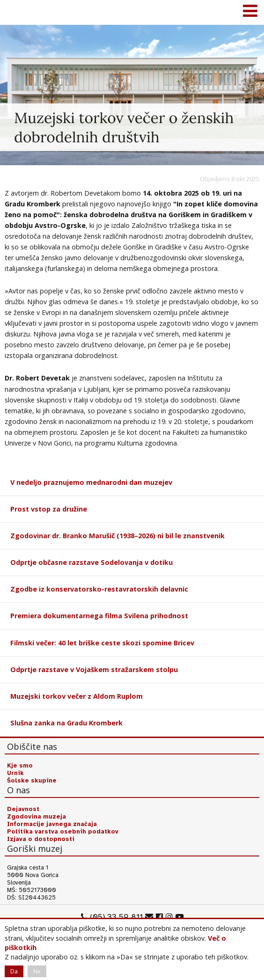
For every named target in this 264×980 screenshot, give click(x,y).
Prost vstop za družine (49, 509)
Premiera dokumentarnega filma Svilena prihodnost (99, 616)
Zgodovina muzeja (37, 817)
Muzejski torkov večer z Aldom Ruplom (77, 696)
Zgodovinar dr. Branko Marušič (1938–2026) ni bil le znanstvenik (117, 536)
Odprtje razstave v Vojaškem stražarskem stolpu (94, 669)
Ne (37, 971)
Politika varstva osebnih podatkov (63, 832)
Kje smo (20, 766)
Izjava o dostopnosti (41, 839)
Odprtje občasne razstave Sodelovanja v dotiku (92, 562)
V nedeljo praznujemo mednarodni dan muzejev (91, 482)
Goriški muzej (19, 12)
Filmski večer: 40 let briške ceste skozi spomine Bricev (102, 643)
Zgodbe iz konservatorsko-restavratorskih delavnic (99, 589)
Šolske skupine (32, 781)
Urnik (15, 773)
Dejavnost (23, 809)
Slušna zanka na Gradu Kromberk (66, 723)
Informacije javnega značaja (52, 824)
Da (14, 971)
